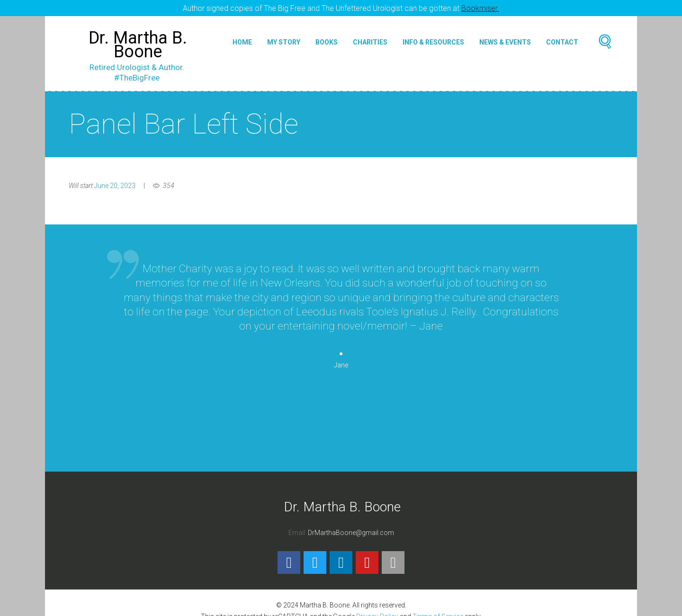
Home (242, 35)
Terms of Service (438, 609)
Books (327, 35)
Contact (562, 35)
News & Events (505, 35)
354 (169, 178)
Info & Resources (433, 35)
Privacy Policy (377, 609)
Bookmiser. (480, 8)
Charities (370, 35)
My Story (284, 35)
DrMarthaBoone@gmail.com (351, 525)
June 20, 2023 (115, 178)
